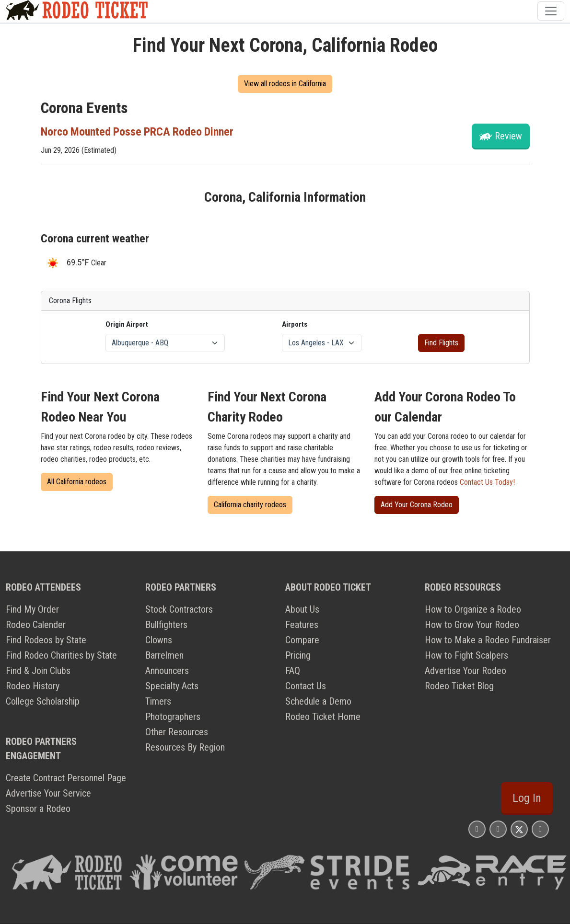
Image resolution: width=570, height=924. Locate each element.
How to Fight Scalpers (466, 655)
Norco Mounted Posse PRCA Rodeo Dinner (138, 132)
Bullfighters (166, 625)
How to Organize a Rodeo (473, 609)
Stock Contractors (179, 609)
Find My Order (32, 609)
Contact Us (306, 686)
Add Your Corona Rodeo (417, 505)
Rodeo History (33, 686)
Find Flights (441, 343)
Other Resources (177, 732)
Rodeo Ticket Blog (459, 686)
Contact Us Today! (487, 482)
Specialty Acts (172, 686)
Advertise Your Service (48, 793)
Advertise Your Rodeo (465, 671)
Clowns (159, 640)
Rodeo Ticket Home (323, 717)
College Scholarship (43, 701)
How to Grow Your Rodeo (472, 625)
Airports (295, 324)
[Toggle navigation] (551, 11)
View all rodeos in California (285, 84)
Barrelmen (164, 655)
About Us (302, 609)
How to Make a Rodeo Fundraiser (488, 640)
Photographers (173, 717)
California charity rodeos (250, 505)
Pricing (298, 655)
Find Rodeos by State (46, 640)
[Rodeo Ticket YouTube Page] (540, 829)
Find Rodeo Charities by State (61, 655)
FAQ (293, 671)
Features (302, 625)
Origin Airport (127, 324)
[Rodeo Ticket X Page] (519, 829)
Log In (527, 798)
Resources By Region (185, 747)
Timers (158, 701)
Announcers (167, 671)
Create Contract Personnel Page (66, 778)
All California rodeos (77, 482)
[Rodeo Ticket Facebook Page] (498, 829)
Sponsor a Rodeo (38, 809)
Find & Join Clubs (38, 671)
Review (508, 136)
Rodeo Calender (36, 625)
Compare (302, 640)
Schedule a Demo (318, 701)
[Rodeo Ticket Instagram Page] (477, 829)
